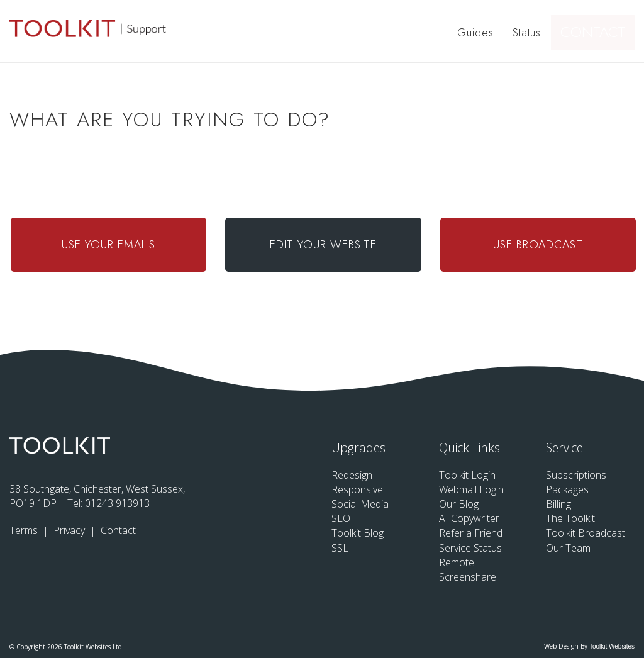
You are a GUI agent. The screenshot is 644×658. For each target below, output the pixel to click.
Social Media (360, 504)
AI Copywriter (469, 518)
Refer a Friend (471, 533)
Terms (25, 530)
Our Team (568, 548)
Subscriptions (576, 475)
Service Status (470, 548)
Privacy (70, 530)
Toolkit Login (467, 475)
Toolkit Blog (358, 533)
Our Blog (459, 504)
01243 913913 (117, 503)
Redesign (352, 475)
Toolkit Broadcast (586, 533)
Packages (567, 489)
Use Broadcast (538, 245)
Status (529, 33)
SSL (340, 548)
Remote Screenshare (468, 570)
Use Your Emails (108, 245)
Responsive (357, 489)
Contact (598, 33)
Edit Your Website (323, 245)
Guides (477, 33)
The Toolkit (570, 518)
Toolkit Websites (612, 646)
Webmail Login (471, 489)
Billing (558, 504)
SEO (341, 518)
